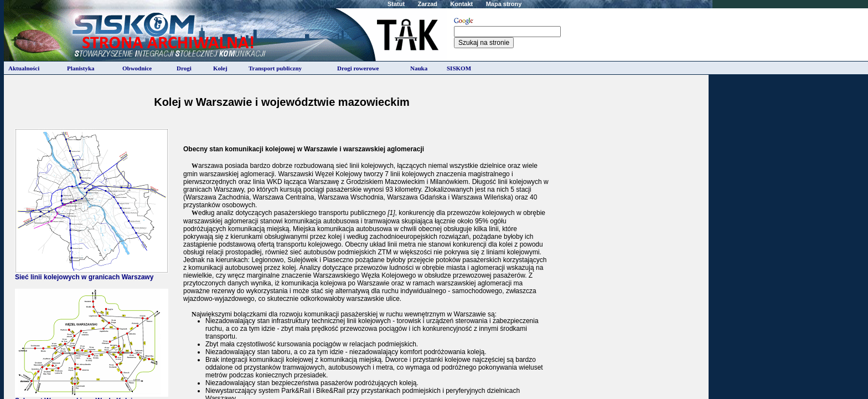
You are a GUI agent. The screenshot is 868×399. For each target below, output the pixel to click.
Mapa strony (504, 4)
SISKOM (459, 68)
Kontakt (461, 4)
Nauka (419, 68)
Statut (396, 4)
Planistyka (81, 68)
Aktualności (24, 68)
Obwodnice (137, 68)
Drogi (184, 68)
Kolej (220, 68)
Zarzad (428, 4)
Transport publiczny (275, 68)
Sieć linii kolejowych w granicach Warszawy (92, 274)
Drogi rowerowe (358, 68)
